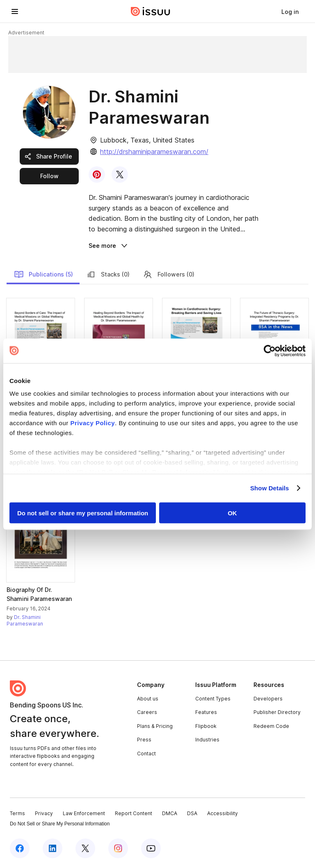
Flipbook (206, 726)
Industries (207, 740)
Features (206, 712)
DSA (192, 813)
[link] (290, 11)
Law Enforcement (84, 813)
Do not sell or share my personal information (83, 513)
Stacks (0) (108, 274)
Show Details (270, 488)
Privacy (44, 813)
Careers (147, 712)
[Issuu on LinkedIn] (52, 848)
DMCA (170, 813)
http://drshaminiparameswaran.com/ (154, 152)
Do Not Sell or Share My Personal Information (60, 824)
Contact (146, 754)
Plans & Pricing (155, 726)
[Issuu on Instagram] (118, 848)
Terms (17, 813)
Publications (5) (43, 274)
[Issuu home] (151, 11)
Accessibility (223, 813)
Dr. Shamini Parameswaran (25, 621)
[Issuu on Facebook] (20, 848)
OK (232, 513)
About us (148, 699)
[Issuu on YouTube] (151, 848)
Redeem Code (271, 726)
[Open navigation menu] (15, 11)
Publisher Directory (277, 712)
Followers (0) (169, 274)
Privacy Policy (92, 423)
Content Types (213, 699)
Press (144, 740)
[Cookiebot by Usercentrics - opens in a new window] (270, 351)
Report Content (134, 813)
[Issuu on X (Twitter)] (85, 848)
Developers (268, 699)
